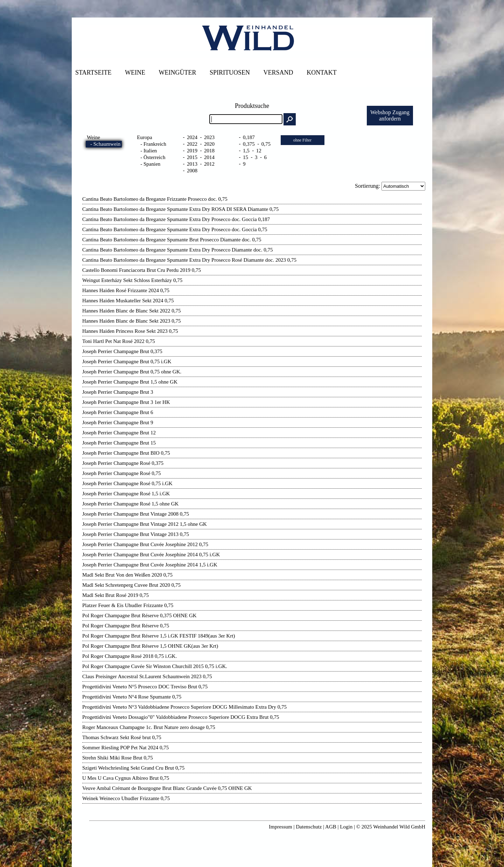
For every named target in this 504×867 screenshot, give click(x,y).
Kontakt (322, 73)
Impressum (281, 827)
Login (346, 827)
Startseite (93, 73)
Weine (135, 73)
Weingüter (178, 73)
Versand (278, 73)
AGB (331, 827)
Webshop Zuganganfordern (390, 115)
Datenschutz (309, 827)
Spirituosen (230, 73)
